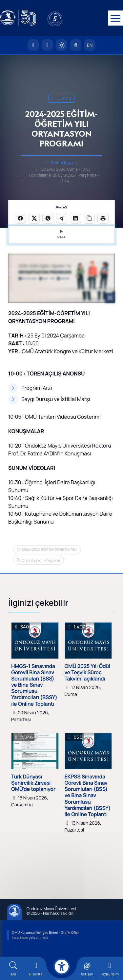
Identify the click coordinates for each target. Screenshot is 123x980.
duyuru (62, 98)
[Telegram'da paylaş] (62, 218)
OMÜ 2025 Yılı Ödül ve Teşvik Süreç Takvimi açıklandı (87, 673)
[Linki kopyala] (89, 218)
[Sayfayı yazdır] (103, 218)
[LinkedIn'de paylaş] (75, 218)
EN (90, 45)
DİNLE (61, 234)
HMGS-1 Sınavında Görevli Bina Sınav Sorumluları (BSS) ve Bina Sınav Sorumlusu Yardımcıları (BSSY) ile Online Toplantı (34, 685)
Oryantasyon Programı (41, 560)
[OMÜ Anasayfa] (33, 45)
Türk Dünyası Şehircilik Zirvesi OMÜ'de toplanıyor (33, 783)
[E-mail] (36, 969)
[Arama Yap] (76, 45)
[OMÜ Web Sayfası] (18, 18)
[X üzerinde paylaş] (34, 218)
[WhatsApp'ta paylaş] (48, 218)
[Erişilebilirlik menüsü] (62, 967)
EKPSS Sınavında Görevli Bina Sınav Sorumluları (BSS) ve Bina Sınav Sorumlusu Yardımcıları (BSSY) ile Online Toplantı (88, 796)
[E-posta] (47, 45)
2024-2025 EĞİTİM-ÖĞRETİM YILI (49, 549)
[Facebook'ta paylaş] (20, 218)
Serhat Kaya (62, 163)
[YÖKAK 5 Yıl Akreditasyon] (66, 18)
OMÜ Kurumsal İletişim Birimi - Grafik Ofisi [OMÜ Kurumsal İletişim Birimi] (45, 932)
